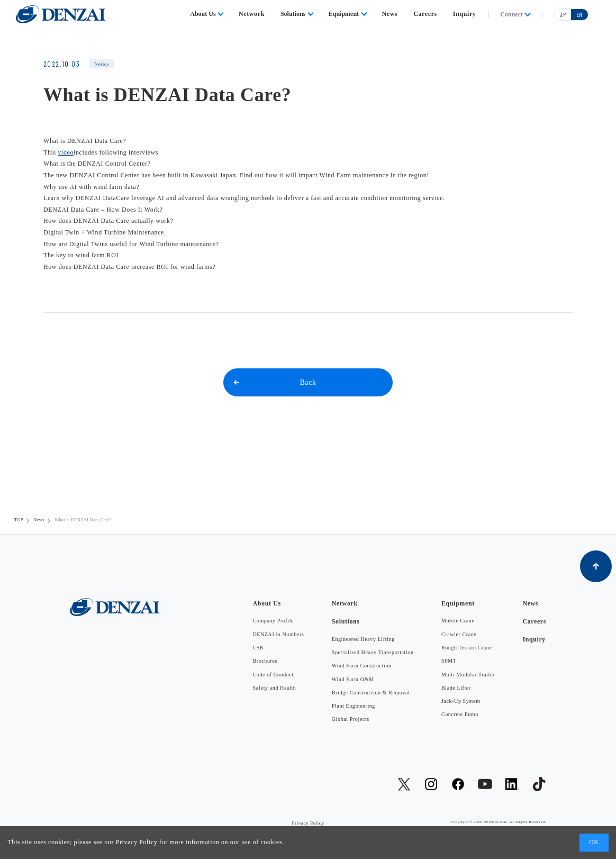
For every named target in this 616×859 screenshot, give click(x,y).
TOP (19, 520)
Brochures (265, 661)
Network (252, 14)
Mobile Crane (458, 621)
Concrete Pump (460, 714)
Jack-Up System (461, 701)
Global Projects (351, 719)
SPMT (449, 661)
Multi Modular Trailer (468, 675)
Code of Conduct (273, 675)
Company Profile (274, 621)
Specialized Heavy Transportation (373, 652)
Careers (425, 14)
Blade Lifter (456, 688)
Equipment (344, 14)
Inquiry (465, 14)
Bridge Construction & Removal (371, 693)
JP (563, 14)
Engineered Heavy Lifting (363, 639)
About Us (203, 14)
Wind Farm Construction (362, 666)
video (66, 152)
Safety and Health (275, 688)
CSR (259, 648)
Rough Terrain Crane (467, 648)
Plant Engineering (354, 706)
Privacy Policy (137, 842)
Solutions (293, 14)
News (390, 14)
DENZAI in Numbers (279, 634)
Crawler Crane (459, 634)
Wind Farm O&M (353, 679)
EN (579, 14)
